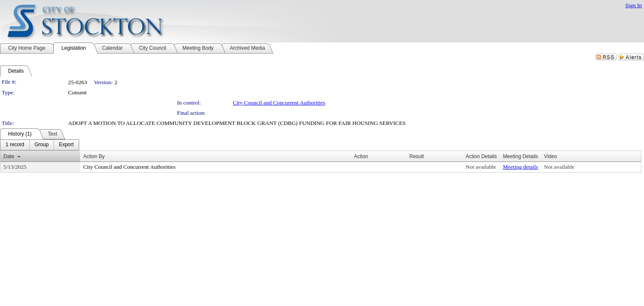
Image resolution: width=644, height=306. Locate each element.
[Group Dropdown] (42, 145)
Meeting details (520, 167)
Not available (481, 167)
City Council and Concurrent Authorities (279, 103)
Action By (94, 156)
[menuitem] (15, 145)
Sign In (634, 5)
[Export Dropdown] (66, 145)
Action (361, 156)
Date (9, 156)
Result (417, 156)
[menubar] (40, 145)
